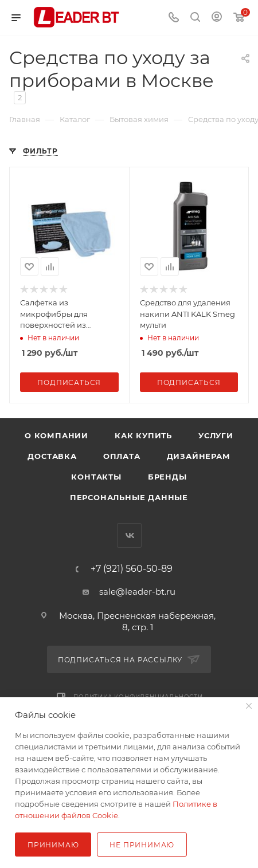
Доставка (52, 456)
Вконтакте (129, 535)
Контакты (96, 477)
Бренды (167, 477)
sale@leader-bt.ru (137, 592)
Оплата (122, 456)
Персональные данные (129, 497)
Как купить (143, 435)
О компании (56, 435)
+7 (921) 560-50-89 (132, 569)
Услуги (216, 435)
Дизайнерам (199, 456)
